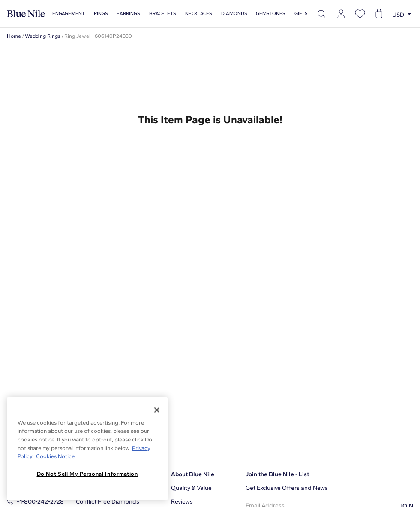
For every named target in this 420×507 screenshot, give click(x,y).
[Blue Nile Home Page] (26, 14)
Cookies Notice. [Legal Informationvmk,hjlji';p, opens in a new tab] (55, 456)
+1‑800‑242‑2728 (35, 502)
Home (14, 36)
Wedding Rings (43, 36)
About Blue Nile (193, 474)
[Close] (157, 410)
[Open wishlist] (360, 14)
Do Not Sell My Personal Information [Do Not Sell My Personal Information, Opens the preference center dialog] (87, 474)
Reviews (182, 502)
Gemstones (271, 14)
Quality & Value (191, 488)
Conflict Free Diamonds (108, 502)
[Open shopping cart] (379, 14)
